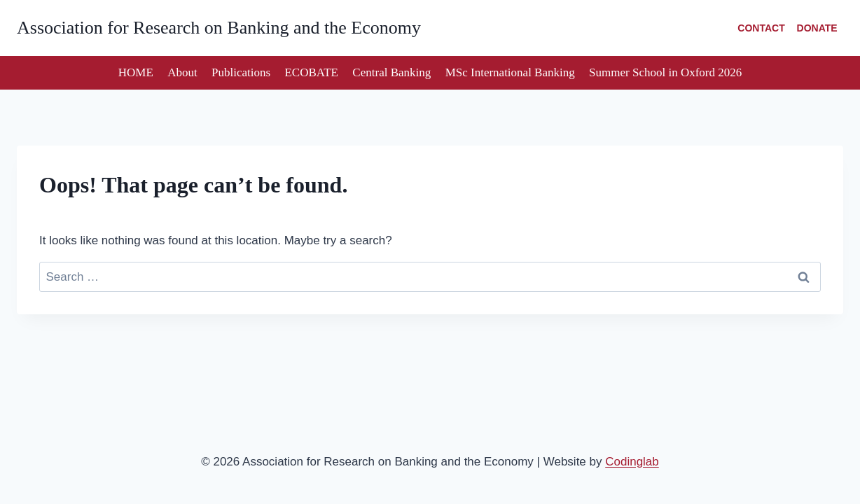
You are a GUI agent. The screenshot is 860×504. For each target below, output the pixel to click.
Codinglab (632, 462)
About (182, 72)
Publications (241, 72)
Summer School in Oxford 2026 (665, 72)
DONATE (817, 28)
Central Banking (391, 72)
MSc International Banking (510, 72)
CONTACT (761, 28)
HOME (136, 72)
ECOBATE (311, 72)
